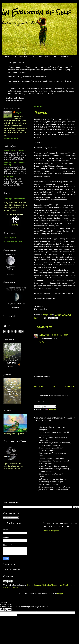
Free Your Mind (8, 177)
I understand (65, 56)
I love (40, 56)
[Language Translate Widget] (45, 407)
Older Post (70, 386)
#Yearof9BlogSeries (10, 238)
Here (7, 56)
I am (14, 56)
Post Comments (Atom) (60, 395)
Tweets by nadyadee (51, 531)
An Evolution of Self (36, 12)
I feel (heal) (24, 56)
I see (55, 56)
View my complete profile (11, 138)
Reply (42, 342)
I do (33, 56)
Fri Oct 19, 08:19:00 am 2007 (57, 335)
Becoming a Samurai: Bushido (14, 198)
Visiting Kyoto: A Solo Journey (13, 241)
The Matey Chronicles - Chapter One (15, 151)
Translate (50, 410)
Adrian (42, 335)
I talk (47, 56)
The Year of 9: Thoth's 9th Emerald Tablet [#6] (14, 164)
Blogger (60, 594)
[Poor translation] (8, 610)
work (9, 585)
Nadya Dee (19, 113)
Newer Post (40, 386)
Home (55, 386)
